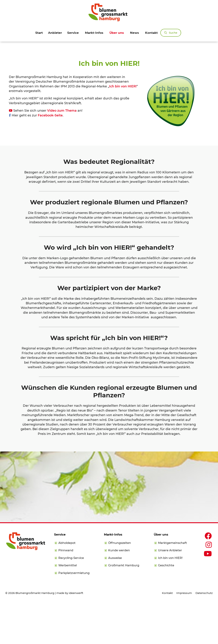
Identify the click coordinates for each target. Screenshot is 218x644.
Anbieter (55, 33)
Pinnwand (66, 592)
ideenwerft (76, 635)
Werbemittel (68, 607)
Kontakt (151, 33)
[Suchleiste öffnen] (171, 33)
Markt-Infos (94, 33)
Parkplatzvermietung (74, 615)
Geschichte (166, 607)
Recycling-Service (71, 600)
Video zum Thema (62, 152)
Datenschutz (204, 635)
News (134, 33)
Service (73, 33)
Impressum (184, 635)
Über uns (117, 33)
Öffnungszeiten (120, 585)
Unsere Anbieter (170, 592)
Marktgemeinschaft (173, 585)
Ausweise (115, 600)
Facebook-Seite (50, 157)
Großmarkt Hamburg (124, 607)
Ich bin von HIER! (123, 128)
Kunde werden (119, 592)
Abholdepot (67, 585)
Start (39, 33)
